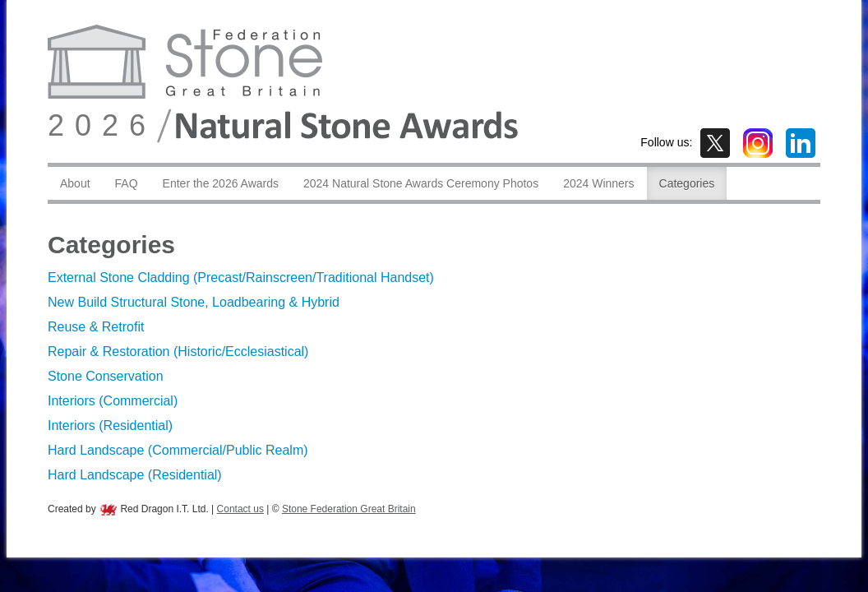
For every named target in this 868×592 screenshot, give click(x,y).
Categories (687, 183)
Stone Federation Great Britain (349, 509)
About (75, 183)
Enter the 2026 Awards (221, 183)
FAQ (127, 183)
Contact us (240, 509)
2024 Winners (598, 183)
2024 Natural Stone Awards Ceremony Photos (421, 183)
